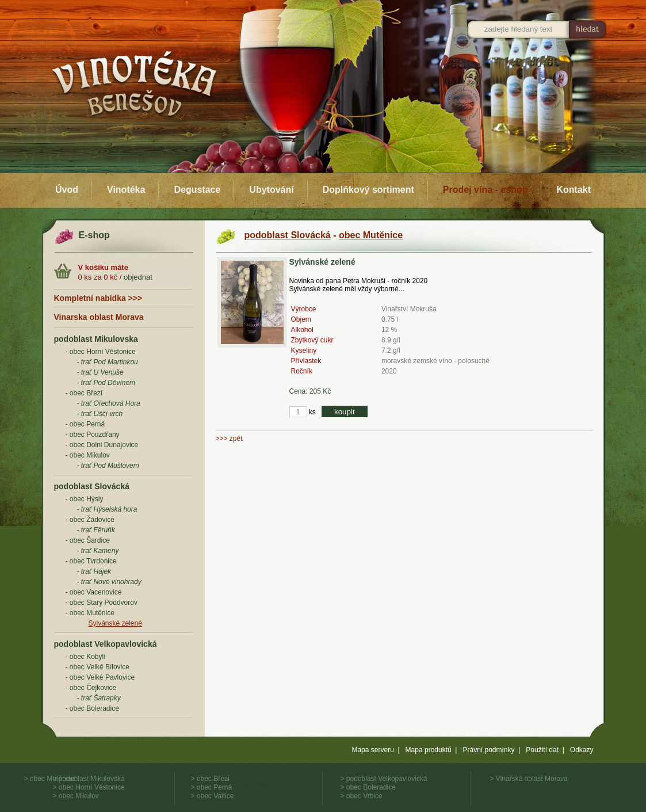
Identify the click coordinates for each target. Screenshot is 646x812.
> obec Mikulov (76, 796)
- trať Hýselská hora (107, 509)
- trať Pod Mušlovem (108, 466)
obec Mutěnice (371, 235)
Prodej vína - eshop (486, 190)
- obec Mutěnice (90, 613)
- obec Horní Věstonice (101, 352)
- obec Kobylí (86, 657)
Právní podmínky (488, 750)
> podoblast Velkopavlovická (384, 779)
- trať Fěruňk (96, 530)
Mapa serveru (372, 750)
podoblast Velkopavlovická (106, 644)
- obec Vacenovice (94, 592)
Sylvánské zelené (115, 623)
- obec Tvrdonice (91, 561)
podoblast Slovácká (92, 486)
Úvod (67, 190)
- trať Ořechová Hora (109, 403)
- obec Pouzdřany (93, 434)
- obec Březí (84, 393)
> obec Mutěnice (49, 779)
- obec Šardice (88, 540)
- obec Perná (85, 424)
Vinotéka (126, 190)
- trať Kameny (98, 551)
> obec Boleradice (368, 787)
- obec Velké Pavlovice (100, 677)
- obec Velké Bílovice (98, 667)
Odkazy (582, 750)
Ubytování (271, 190)
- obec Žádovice (90, 520)
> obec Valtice (213, 796)
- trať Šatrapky (99, 698)
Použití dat (542, 750)
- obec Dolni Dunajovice (102, 445)
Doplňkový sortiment (368, 190)
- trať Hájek (94, 571)
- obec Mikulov (88, 455)
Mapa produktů (429, 750)
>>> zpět (229, 439)
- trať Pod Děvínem (106, 383)
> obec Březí (211, 779)
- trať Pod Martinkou (108, 362)
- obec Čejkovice (91, 688)
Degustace (197, 190)
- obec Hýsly (85, 499)
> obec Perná (212, 787)
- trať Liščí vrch (100, 414)
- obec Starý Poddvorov (102, 603)
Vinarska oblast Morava (99, 317)
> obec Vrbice (362, 796)
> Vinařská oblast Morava (529, 779)
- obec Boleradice (92, 708)
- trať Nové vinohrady (109, 582)
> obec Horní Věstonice (89, 787)
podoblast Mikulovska (96, 339)
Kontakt (574, 190)
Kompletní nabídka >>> (98, 298)
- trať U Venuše (100, 372)
